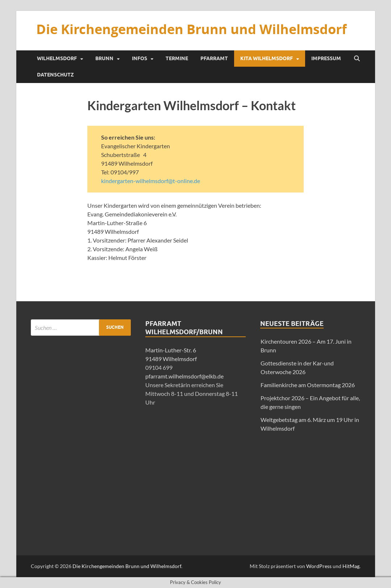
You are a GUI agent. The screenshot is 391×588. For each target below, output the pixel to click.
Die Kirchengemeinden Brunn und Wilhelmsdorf (192, 29)
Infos (140, 58)
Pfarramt (214, 58)
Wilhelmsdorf (57, 58)
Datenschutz (55, 75)
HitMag (351, 566)
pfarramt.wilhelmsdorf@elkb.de (184, 376)
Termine (177, 58)
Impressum (326, 58)
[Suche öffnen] (357, 59)
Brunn (104, 58)
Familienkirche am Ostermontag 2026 (308, 385)
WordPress (319, 566)
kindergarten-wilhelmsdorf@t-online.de (151, 181)
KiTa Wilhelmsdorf (267, 58)
